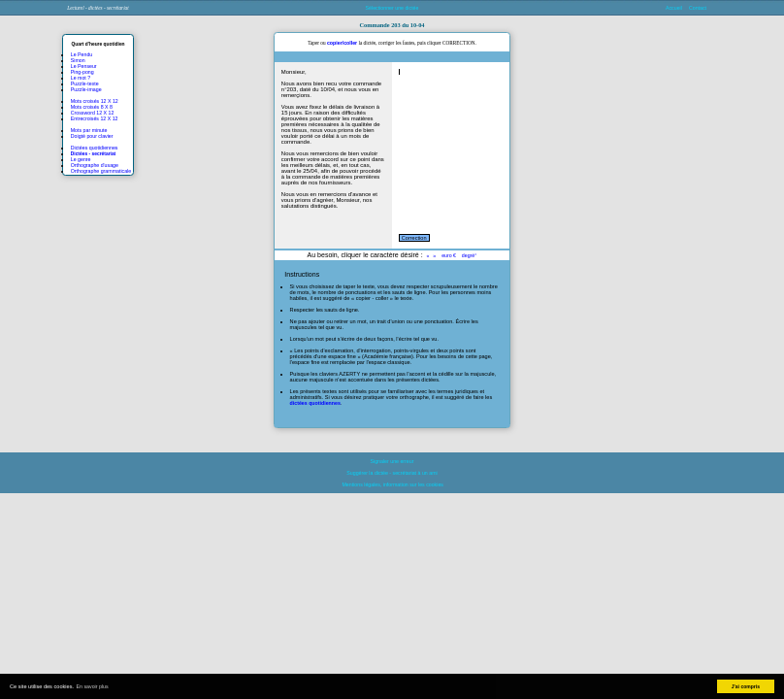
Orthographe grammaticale (101, 171)
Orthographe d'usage (95, 165)
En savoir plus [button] (93, 686)
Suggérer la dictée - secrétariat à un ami (392, 473)
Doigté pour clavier (92, 136)
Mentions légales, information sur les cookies (392, 484)
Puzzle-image (86, 89)
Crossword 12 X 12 (93, 113)
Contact (698, 8)
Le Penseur (84, 66)
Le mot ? (81, 78)
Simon (78, 60)
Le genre (81, 159)
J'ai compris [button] (746, 686)
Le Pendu (82, 54)
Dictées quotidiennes (95, 148)
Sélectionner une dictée (392, 8)
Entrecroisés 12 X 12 (95, 118)
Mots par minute (89, 130)
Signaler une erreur (392, 461)
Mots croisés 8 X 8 (92, 107)
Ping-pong (82, 72)
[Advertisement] (686, 77)
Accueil (674, 8)
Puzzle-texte (85, 83)
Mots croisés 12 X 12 (95, 101)
